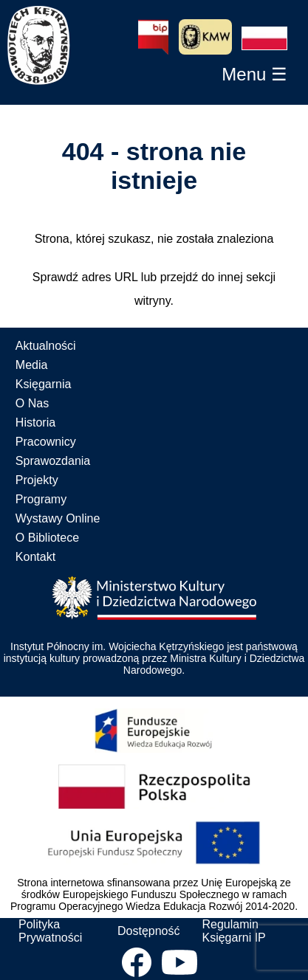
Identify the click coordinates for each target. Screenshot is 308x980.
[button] (264, 38)
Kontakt (35, 557)
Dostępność (149, 931)
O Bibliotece (47, 538)
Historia (35, 422)
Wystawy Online (58, 518)
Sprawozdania (53, 461)
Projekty (37, 480)
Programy (41, 499)
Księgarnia (44, 384)
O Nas (32, 403)
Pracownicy (46, 442)
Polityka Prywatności (50, 931)
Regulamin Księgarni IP (233, 931)
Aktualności (46, 346)
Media (32, 365)
